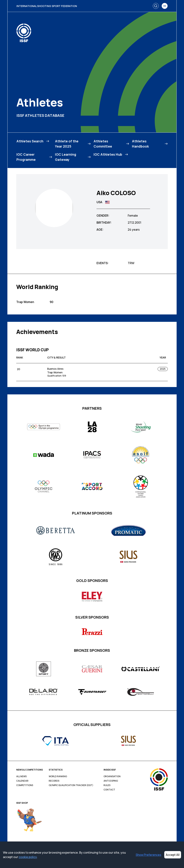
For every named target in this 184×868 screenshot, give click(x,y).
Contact (109, 790)
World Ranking (58, 776)
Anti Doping (111, 781)
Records (54, 781)
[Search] (156, 6)
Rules (107, 785)
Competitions (25, 785)
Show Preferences (148, 855)
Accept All (173, 855)
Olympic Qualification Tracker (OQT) (71, 785)
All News (21, 776)
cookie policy (28, 857)
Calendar (22, 781)
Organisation (112, 776)
